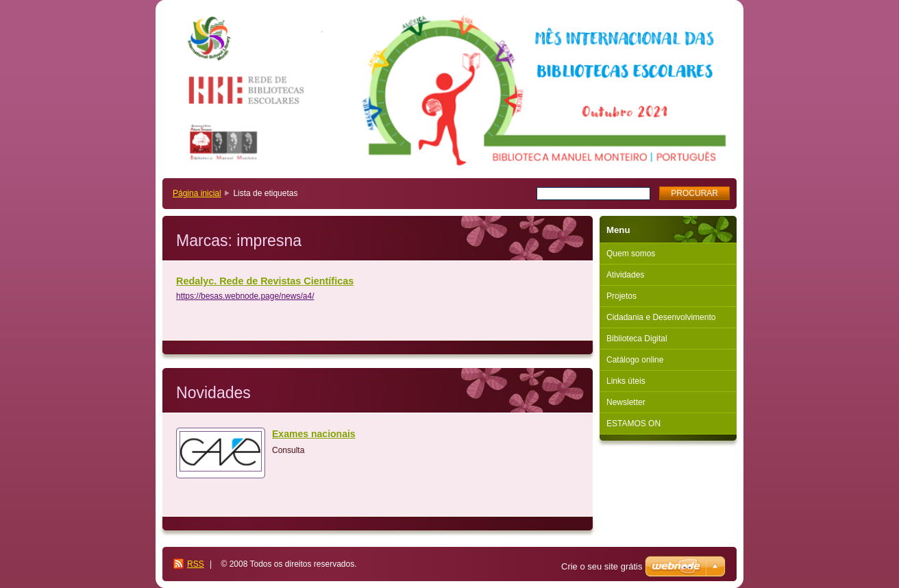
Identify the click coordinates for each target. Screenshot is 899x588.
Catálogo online (635, 360)
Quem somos (631, 254)
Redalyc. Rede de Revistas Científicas (265, 281)
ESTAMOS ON (633, 424)
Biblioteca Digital (637, 339)
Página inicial (197, 193)
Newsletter (626, 402)
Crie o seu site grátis (602, 566)
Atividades (625, 275)
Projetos (621, 296)
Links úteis (626, 381)
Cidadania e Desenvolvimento (661, 317)
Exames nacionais (314, 434)
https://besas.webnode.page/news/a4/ (245, 296)
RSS (196, 564)
